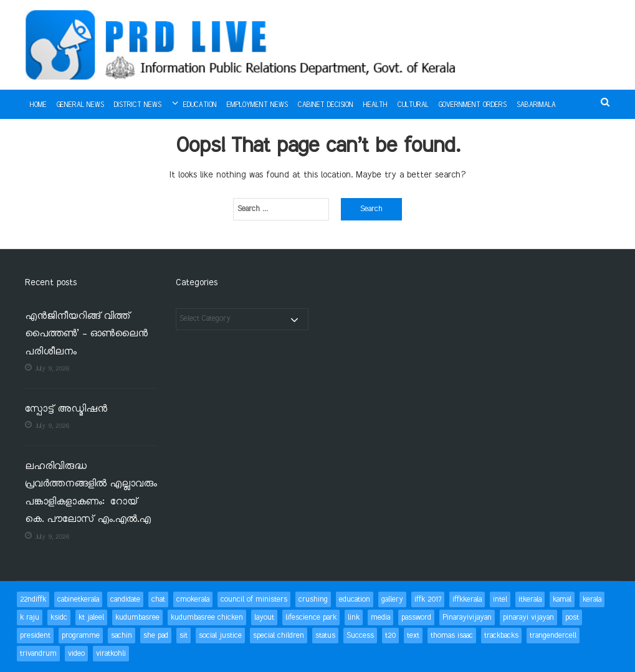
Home (38, 105)
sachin (122, 636)
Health (375, 105)
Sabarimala (536, 105)
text (413, 636)
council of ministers (254, 599)
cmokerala (193, 599)
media (380, 618)
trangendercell (553, 636)
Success (360, 636)
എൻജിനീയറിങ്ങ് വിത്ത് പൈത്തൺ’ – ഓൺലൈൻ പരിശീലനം (86, 334)
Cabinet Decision (326, 105)
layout (264, 618)
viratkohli (111, 654)
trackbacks (501, 636)
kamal (562, 599)
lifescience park (311, 618)
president (35, 636)
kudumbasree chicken (207, 618)
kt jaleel (91, 618)
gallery (392, 599)
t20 (390, 636)
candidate (125, 599)
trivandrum (38, 654)
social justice (220, 636)
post (572, 618)
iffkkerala (467, 599)
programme (81, 636)
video (76, 654)
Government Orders (473, 105)
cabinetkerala (78, 599)
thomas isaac (452, 636)
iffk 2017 (428, 599)
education (355, 599)
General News (80, 105)
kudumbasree (137, 618)
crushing (313, 599)
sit (184, 636)
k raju (30, 618)
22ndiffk (33, 599)
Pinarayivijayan (467, 618)
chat (158, 599)
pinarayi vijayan (528, 618)
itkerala (530, 599)
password (416, 618)
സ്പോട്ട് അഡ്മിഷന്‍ (66, 409)
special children (279, 636)
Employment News (257, 105)
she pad (156, 636)
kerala (592, 599)
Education (200, 105)
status (325, 636)
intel (500, 599)
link (354, 618)
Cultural (413, 105)
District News (138, 105)
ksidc (59, 618)
